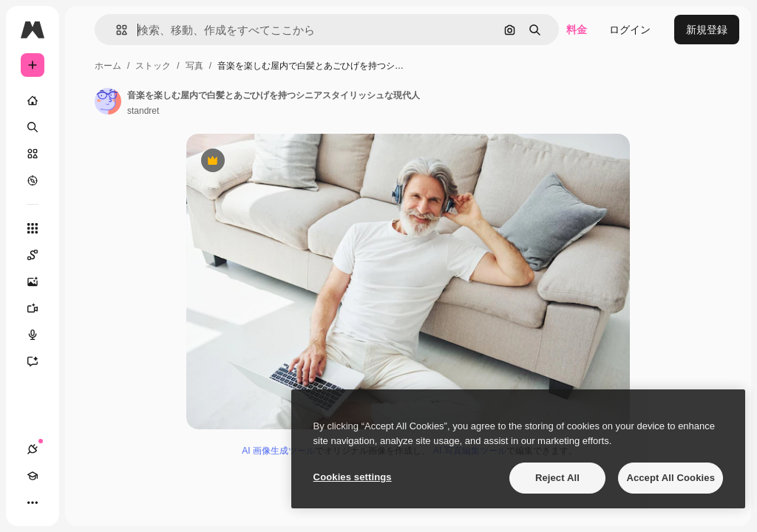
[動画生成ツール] (40, 308)
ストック (153, 66)
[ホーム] (33, 100)
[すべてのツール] (33, 228)
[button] (116, 30)
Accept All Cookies (671, 478)
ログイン (630, 30)
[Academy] (33, 476)
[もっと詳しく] (33, 180)
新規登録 (707, 30)
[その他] (33, 502)
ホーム (108, 66)
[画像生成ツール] (40, 282)
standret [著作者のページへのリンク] (143, 111)
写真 (194, 66)
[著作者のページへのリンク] (108, 101)
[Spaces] (40, 255)
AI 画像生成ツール (278, 451)
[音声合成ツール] (40, 335)
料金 (577, 30)
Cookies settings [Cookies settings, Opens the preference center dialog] (353, 477)
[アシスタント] (40, 361)
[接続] (33, 449)
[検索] (33, 127)
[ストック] (33, 154)
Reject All (557, 478)
